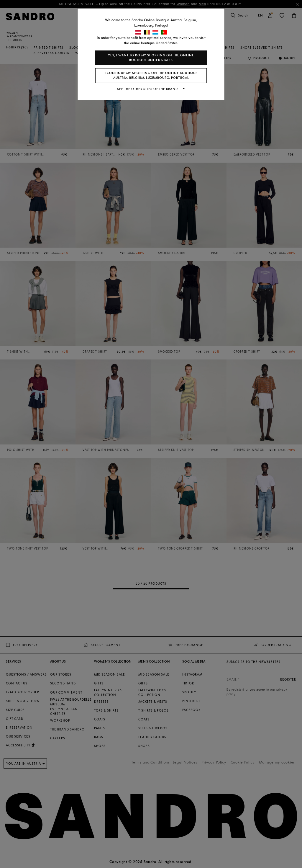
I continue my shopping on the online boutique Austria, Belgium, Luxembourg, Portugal (151, 75)
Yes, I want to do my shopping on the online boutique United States (151, 58)
